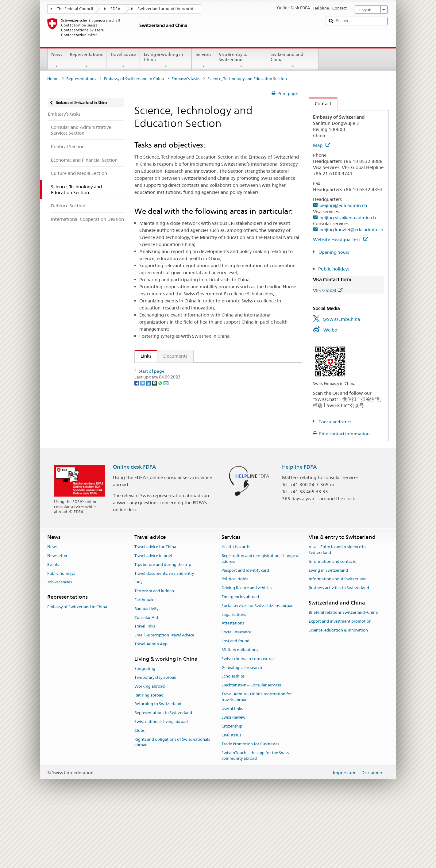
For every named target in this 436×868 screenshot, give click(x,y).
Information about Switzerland (338, 640)
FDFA (115, 9)
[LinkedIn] (149, 499)
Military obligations (240, 711)
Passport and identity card (245, 631)
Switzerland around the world (165, 9)
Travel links (145, 687)
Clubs (139, 791)
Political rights (235, 640)
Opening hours (333, 252)
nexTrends (153, 456)
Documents (175, 356)
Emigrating (145, 730)
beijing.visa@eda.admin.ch (348, 218)
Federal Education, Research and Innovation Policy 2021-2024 (208, 380)
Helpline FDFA (299, 528)
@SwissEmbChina (341, 319)
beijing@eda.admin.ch (343, 205)
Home (53, 79)
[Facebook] (137, 499)
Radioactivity (146, 670)
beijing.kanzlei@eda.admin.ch (351, 230)
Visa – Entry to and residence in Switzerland (337, 611)
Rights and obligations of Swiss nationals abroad (172, 803)
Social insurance (236, 693)
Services (203, 60)
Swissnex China (158, 391)
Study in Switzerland (164, 445)
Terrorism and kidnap (154, 652)
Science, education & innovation (338, 691)
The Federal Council (75, 9)
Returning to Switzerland (158, 765)
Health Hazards (235, 608)
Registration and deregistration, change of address (261, 620)
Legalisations (234, 676)
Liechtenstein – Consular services (251, 746)
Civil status (231, 796)
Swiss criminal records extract (249, 720)
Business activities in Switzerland (339, 649)
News (57, 60)
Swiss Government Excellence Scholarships (187, 424)
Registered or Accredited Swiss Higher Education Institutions (206, 434)
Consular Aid (146, 679)
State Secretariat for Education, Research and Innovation (202, 370)
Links (143, 356)
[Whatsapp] (161, 499)
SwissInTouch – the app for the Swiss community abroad (255, 817)
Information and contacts (332, 622)
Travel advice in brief (153, 617)
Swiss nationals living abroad (161, 783)
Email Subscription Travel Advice (164, 696)
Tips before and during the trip (163, 626)
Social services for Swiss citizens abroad (258, 667)
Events (53, 626)
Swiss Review (233, 779)
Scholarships (233, 737)
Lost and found (235, 702)
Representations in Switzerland (163, 774)
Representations (86, 60)
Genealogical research (242, 729)
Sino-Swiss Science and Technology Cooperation (193, 402)
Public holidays (334, 269)
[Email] (166, 499)
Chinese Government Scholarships (178, 467)
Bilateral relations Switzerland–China (343, 674)
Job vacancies (60, 643)
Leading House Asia (163, 413)
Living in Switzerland (328, 631)
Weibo (330, 330)
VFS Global (328, 290)
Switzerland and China (293, 60)
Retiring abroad (149, 756)
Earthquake (145, 661)
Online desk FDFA (134, 528)
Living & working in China (166, 60)
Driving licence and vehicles (247, 649)
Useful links (232, 770)
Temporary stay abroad (155, 738)
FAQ (138, 643)
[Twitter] (143, 499)
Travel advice (123, 60)
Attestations (233, 684)
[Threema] (155, 499)
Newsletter (57, 617)
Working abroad (150, 747)
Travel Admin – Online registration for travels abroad (257, 758)
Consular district (334, 422)
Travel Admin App (151, 705)
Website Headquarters (340, 239)
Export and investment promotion (340, 682)
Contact (320, 104)
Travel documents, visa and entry (164, 634)
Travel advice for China (155, 608)
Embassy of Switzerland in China (134, 79)
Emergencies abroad (240, 658)
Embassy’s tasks (185, 79)
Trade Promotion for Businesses (250, 805)
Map (322, 145)
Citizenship (232, 787)
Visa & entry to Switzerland (241, 60)
